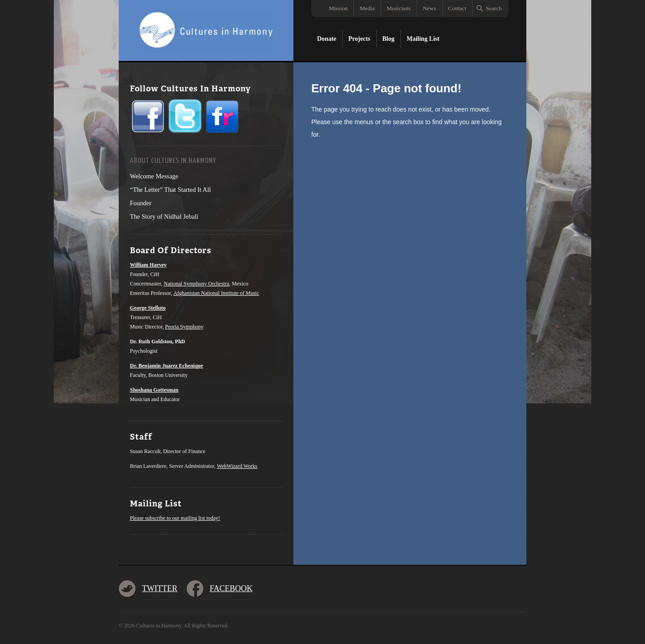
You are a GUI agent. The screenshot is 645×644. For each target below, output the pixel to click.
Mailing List (423, 39)
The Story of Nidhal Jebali (164, 216)
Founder (141, 203)
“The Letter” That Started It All (170, 190)
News (430, 8)
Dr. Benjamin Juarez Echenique (166, 366)
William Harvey (148, 265)
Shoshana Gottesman (154, 390)
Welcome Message (154, 176)
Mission (338, 8)
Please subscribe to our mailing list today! (175, 518)
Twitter (160, 588)
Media (367, 8)
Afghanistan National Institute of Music (216, 293)
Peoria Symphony (185, 327)
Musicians (399, 8)
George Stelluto (148, 308)
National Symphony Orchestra (197, 284)
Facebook (231, 588)
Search (494, 8)
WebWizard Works (237, 466)
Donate (327, 39)
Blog (389, 39)
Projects (359, 39)
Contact (457, 8)
